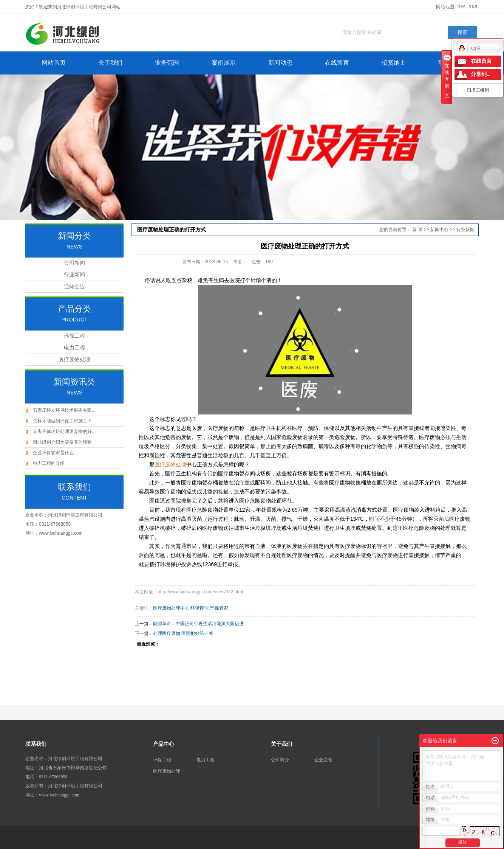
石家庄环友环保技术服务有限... (64, 410)
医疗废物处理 (74, 359)
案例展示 (224, 63)
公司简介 (280, 760)
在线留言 (337, 63)
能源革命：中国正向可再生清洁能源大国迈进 (198, 624)
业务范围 (167, 63)
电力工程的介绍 (49, 463)
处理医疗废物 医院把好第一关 (183, 633)
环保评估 (199, 608)
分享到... (481, 74)
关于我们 (110, 63)
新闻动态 (280, 63)
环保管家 (219, 608)
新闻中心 (439, 230)
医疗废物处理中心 (171, 608)
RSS (461, 7)
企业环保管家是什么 (53, 453)
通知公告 (74, 286)
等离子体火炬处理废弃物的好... (64, 431)
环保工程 (74, 336)
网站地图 (445, 7)
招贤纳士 (394, 63)
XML (474, 7)
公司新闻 (74, 263)
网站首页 (54, 63)
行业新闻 (74, 275)
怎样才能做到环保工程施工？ (62, 421)
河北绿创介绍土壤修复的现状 (62, 442)
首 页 (417, 230)
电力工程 (74, 348)
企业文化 (323, 760)
